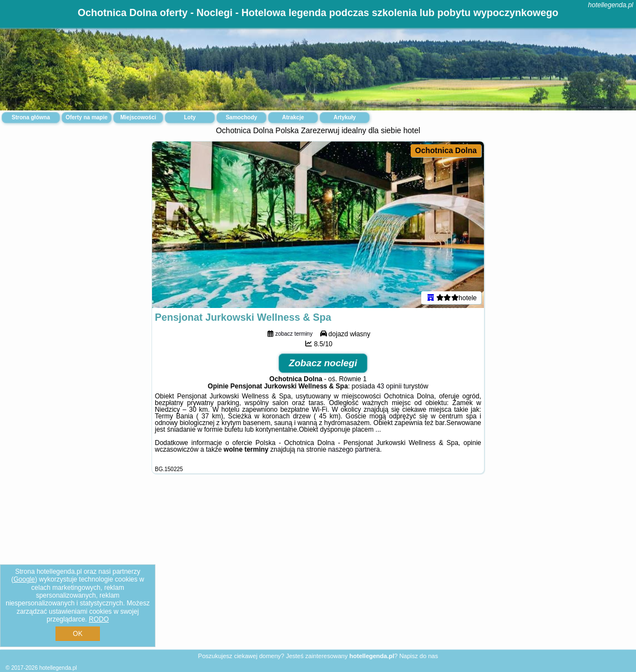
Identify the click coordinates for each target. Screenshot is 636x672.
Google (24, 579)
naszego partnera (354, 449)
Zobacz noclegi (323, 363)
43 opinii (389, 386)
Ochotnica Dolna (446, 150)
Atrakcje (293, 117)
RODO (99, 619)
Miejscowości (138, 117)
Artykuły (345, 117)
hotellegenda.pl (611, 5)
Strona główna (31, 117)
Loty (190, 117)
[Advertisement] (318, 570)
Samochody (242, 117)
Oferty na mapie (87, 117)
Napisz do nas (418, 656)
